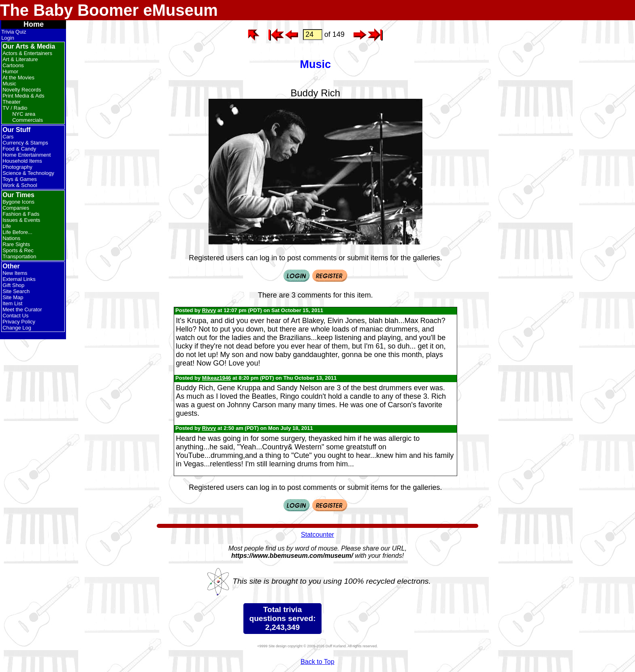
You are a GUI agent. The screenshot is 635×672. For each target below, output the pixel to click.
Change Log (17, 328)
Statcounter (317, 535)
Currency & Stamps (25, 143)
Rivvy (209, 310)
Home (34, 24)
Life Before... (17, 232)
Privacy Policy (19, 322)
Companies (16, 208)
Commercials (28, 120)
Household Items (22, 161)
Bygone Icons (18, 202)
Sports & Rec (18, 250)
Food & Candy (19, 149)
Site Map (13, 297)
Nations (11, 238)
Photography (17, 167)
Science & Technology (28, 173)
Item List (12, 303)
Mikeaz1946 (217, 378)
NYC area (24, 114)
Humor (10, 71)
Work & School (20, 185)
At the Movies (18, 78)
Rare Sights (16, 244)
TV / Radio (15, 108)
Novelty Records (22, 90)
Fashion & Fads (21, 214)
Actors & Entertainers (27, 53)
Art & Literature (20, 59)
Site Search (16, 291)
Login (8, 38)
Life (7, 226)
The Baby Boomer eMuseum (109, 10)
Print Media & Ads (23, 96)
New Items (15, 273)
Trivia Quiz (14, 32)
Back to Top (317, 662)
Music (9, 84)
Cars (8, 137)
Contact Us (15, 316)
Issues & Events (21, 220)
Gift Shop (13, 285)
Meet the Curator (22, 309)
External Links (19, 279)
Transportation (19, 256)
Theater (12, 102)
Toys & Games (20, 179)
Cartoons (13, 65)
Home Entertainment (27, 155)
